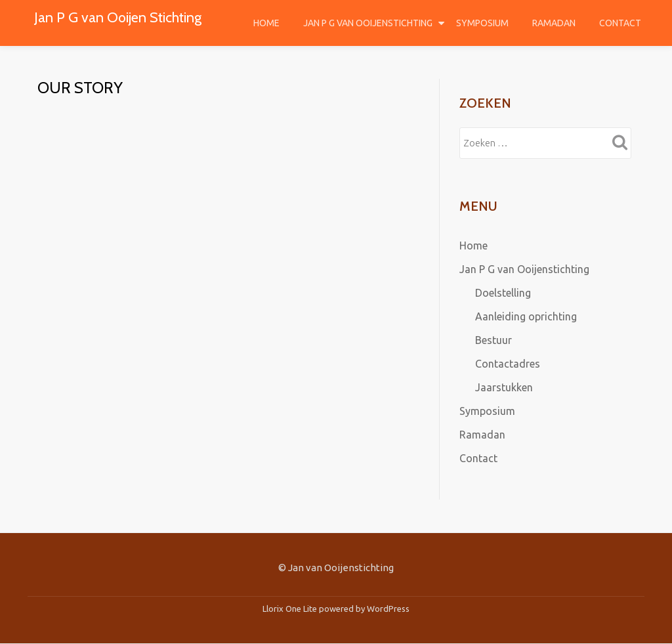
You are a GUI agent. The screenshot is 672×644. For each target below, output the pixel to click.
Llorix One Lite (291, 609)
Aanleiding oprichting (526, 316)
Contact (620, 23)
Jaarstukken (504, 387)
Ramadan (554, 23)
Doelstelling (503, 293)
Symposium (482, 23)
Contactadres (508, 364)
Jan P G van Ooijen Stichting (118, 17)
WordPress (388, 609)
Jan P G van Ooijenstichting (368, 23)
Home (266, 23)
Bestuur (493, 340)
